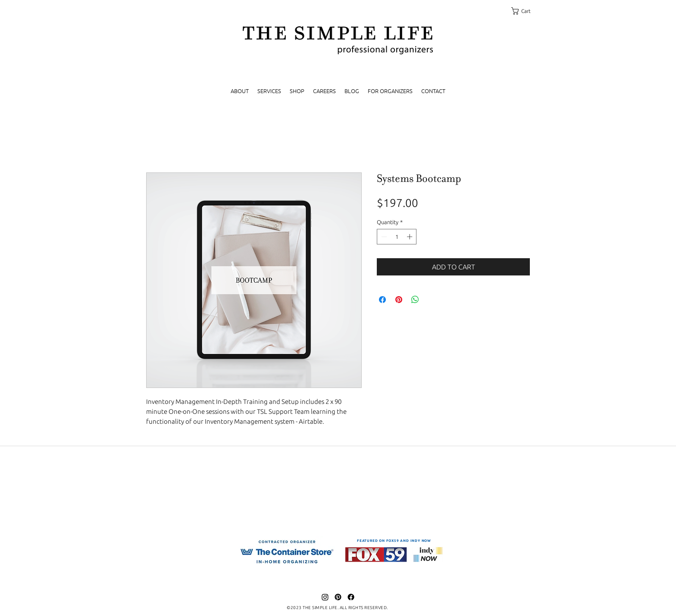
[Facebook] (351, 597)
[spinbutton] (397, 237)
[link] (525, 11)
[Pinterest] (338, 597)
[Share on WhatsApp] (415, 300)
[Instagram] (325, 597)
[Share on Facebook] (382, 300)
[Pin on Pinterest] (399, 300)
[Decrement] (383, 237)
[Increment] (410, 237)
